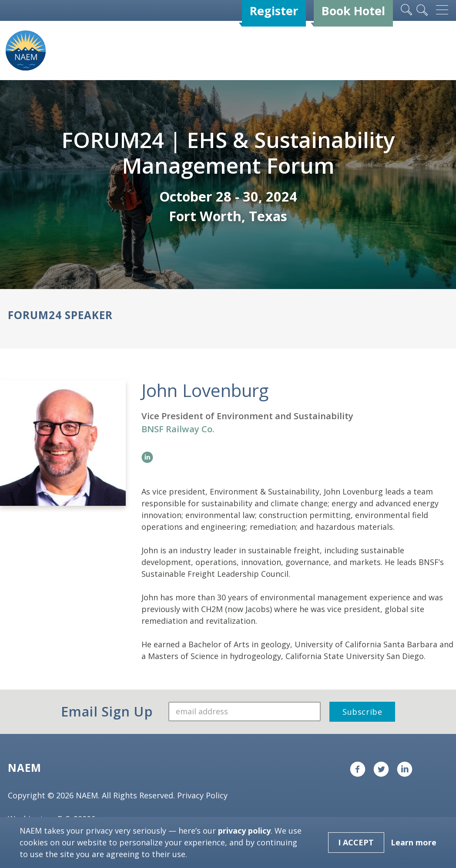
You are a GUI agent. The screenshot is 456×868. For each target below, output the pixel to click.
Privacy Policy (202, 795)
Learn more (414, 842)
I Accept (356, 842)
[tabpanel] (228, 185)
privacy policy (244, 831)
